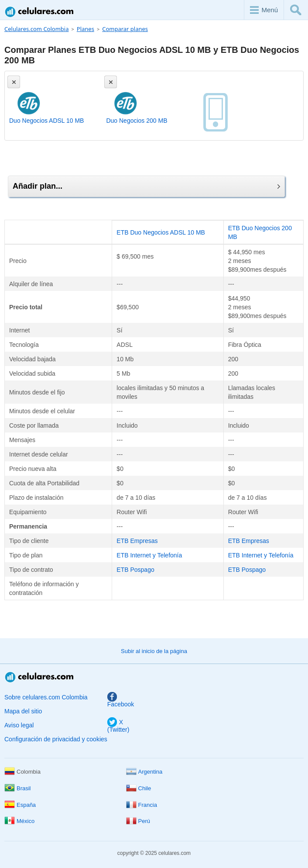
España (20, 805)
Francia (142, 805)
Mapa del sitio (23, 711)
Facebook (121, 700)
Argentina (144, 772)
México (19, 821)
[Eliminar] (14, 82)
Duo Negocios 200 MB (137, 121)
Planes (86, 29)
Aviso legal (19, 725)
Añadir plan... (146, 186)
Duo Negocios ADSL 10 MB (46, 121)
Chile (139, 788)
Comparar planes (125, 29)
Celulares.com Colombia (40, 12)
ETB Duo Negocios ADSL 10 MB (161, 232)
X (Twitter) (118, 726)
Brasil (18, 788)
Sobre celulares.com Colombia (46, 697)
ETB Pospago (135, 570)
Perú (138, 821)
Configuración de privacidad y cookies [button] (56, 739)
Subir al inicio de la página (154, 651)
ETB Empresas (137, 541)
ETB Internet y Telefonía (149, 555)
